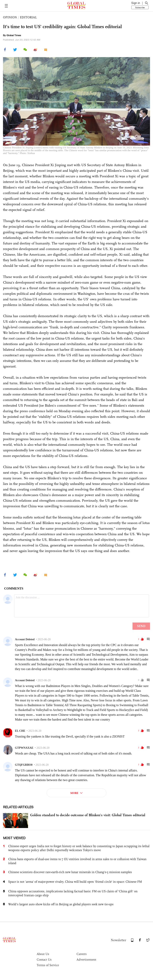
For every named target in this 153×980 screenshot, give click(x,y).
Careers (82, 954)
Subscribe (140, 7)
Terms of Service (48, 965)
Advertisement (86, 960)
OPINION (10, 17)
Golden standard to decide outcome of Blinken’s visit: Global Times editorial (88, 815)
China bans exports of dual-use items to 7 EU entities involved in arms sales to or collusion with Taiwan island (77, 861)
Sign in (136, 3)
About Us (43, 954)
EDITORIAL (28, 17)
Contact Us (44, 960)
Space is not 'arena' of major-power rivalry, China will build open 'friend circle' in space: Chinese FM (75, 882)
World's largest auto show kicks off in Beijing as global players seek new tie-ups (61, 904)
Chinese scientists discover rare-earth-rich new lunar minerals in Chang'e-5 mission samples (70, 872)
